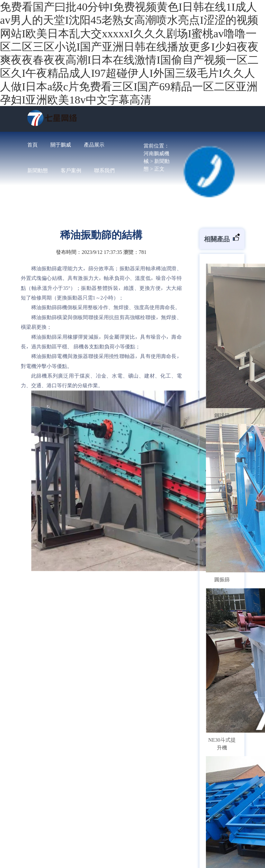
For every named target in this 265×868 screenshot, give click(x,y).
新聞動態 (38, 170)
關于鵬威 (61, 145)
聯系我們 (104, 170)
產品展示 (94, 145)
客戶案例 (71, 170)
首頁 (32, 145)
